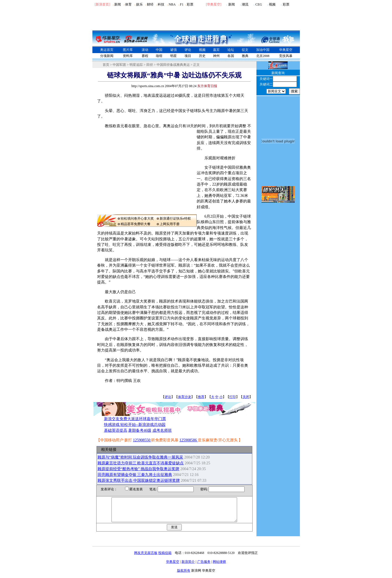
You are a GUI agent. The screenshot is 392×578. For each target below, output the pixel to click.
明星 (173, 56)
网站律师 (219, 567)
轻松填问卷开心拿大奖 (137, 218)
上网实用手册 (170, 224)
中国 (159, 50)
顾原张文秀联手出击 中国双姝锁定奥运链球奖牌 (139, 481)
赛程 (145, 56)
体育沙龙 (185, 397)
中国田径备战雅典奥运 (173, 65)
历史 (202, 56)
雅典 (245, 56)
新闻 (118, 4)
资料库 (128, 56)
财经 (150, 4)
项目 (188, 56)
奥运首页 (107, 50)
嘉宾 (216, 50)
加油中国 (263, 50)
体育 (128, 4)
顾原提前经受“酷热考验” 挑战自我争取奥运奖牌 (139, 469)
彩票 (190, 4)
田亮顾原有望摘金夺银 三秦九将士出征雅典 (135, 475)
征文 (245, 50)
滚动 (145, 50)
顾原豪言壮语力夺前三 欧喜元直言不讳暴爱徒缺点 (141, 463)
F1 (182, 4)
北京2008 (263, 56)
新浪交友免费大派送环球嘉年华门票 (135, 419)
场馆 (159, 56)
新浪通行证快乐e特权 (175, 218)
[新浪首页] (102, 4)
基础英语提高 (116, 430)
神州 (216, 56)
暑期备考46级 (140, 430)
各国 (231, 56)
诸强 (173, 50)
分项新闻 (107, 56)
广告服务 (204, 567)
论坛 (231, 50)
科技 (161, 4)
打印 (233, 397)
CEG (259, 4)
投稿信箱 (165, 558)
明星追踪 (136, 65)
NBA (172, 4)
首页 (106, 65)
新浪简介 (188, 567)
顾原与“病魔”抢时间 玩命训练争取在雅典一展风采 (141, 457)
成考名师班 (162, 430)
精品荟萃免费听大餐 (136, 224)
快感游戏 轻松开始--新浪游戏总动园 (135, 425)
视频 (272, 4)
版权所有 (184, 576)
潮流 (245, 4)
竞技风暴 (286, 56)
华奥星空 (214, 4)
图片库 (128, 50)
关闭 (246, 397)
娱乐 (139, 4)
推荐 (201, 397)
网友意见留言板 (146, 558)
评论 (188, 50)
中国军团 (119, 65)
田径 (150, 65)
